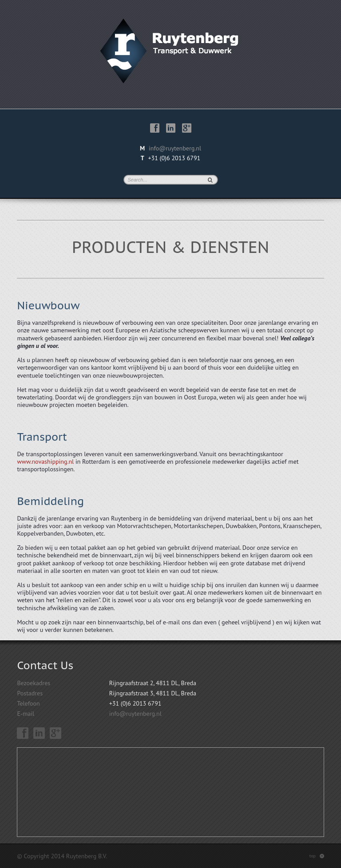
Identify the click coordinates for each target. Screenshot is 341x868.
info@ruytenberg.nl (175, 148)
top (317, 856)
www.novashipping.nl (45, 462)
